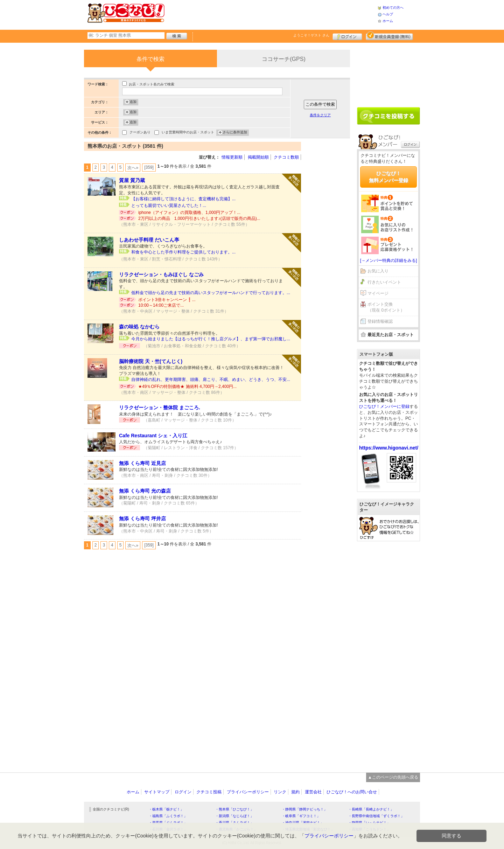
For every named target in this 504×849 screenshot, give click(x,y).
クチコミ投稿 (209, 792)
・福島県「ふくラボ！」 (168, 816)
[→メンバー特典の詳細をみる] (389, 260)
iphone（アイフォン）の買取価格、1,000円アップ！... (189, 213)
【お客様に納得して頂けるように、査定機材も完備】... (183, 199)
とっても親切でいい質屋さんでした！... (169, 206)
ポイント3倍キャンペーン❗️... (167, 300)
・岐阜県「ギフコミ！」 (301, 816)
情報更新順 (232, 157)
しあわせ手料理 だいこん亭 (149, 240)
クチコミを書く (388, 116)
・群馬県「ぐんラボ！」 (168, 823)
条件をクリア (320, 115)
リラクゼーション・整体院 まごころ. (160, 408)
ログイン (347, 36)
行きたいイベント (384, 282)
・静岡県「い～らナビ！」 (369, 823)
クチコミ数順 (286, 157)
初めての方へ (393, 8)
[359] (149, 167)
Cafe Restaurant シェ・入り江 (153, 436)
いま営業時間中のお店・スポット (188, 133)
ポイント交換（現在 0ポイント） (386, 307)
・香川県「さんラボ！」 (234, 823)
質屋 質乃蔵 (132, 180)
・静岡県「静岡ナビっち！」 (304, 809)
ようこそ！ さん (311, 35)
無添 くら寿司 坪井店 (142, 519)
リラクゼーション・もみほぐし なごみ (161, 274)
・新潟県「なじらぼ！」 (234, 816)
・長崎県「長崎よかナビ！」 (371, 809)
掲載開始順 (258, 157)
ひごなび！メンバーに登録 (384, 406)
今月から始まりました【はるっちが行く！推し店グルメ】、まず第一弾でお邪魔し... (211, 339)
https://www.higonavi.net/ (389, 448)
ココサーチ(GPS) (283, 59)
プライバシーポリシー (248, 792)
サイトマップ (157, 792)
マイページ (378, 293)
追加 (133, 102)
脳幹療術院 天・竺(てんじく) (151, 361)
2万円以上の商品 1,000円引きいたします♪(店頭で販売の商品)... (199, 218)
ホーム (388, 21)
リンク (280, 792)
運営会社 (313, 792)
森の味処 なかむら (139, 327)
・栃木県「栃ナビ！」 (166, 809)
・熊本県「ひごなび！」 (234, 809)
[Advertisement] (271, 14)
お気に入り (378, 271)
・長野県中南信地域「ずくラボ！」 (376, 816)
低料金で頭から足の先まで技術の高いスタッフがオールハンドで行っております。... (211, 293)
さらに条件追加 (235, 133)
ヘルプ (388, 14)
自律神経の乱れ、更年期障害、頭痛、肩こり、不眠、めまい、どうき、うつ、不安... (211, 380)
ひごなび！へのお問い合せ (352, 792)
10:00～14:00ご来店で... (161, 305)
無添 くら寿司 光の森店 (145, 491)
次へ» (133, 168)
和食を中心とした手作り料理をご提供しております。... (183, 252)
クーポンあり (140, 133)
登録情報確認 (380, 321)
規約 (295, 792)
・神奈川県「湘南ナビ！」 (303, 823)
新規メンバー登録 (389, 36)
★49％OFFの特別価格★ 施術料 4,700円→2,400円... (187, 387)
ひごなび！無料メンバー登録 (388, 177)
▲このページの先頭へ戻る (393, 777)
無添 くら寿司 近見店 (142, 463)
